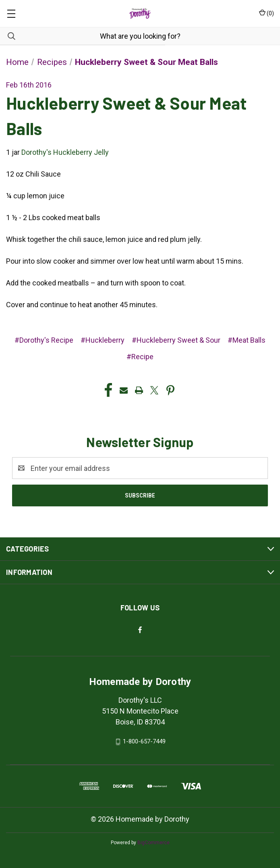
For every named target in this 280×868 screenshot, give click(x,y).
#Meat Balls (247, 340)
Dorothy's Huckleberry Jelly (65, 152)
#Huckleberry (103, 340)
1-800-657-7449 (144, 741)
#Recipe (140, 357)
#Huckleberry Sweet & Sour (176, 340)
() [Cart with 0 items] (267, 13)
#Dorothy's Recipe (44, 340)
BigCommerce (153, 843)
